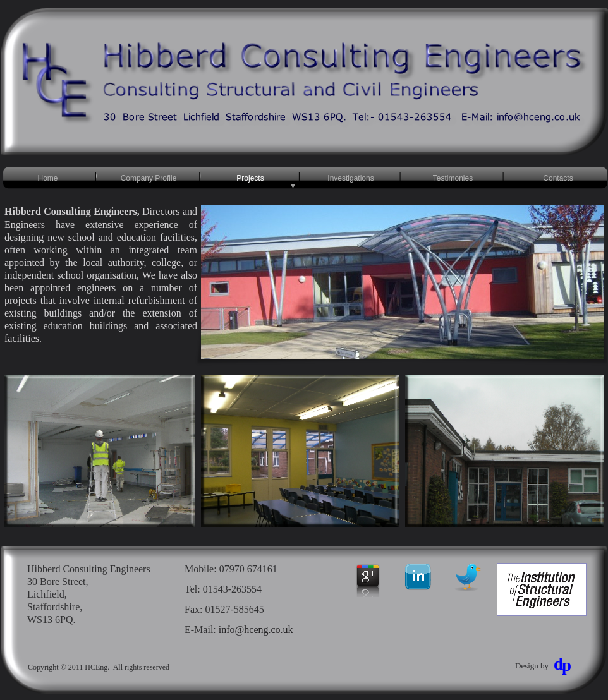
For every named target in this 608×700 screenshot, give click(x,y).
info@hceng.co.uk (256, 630)
